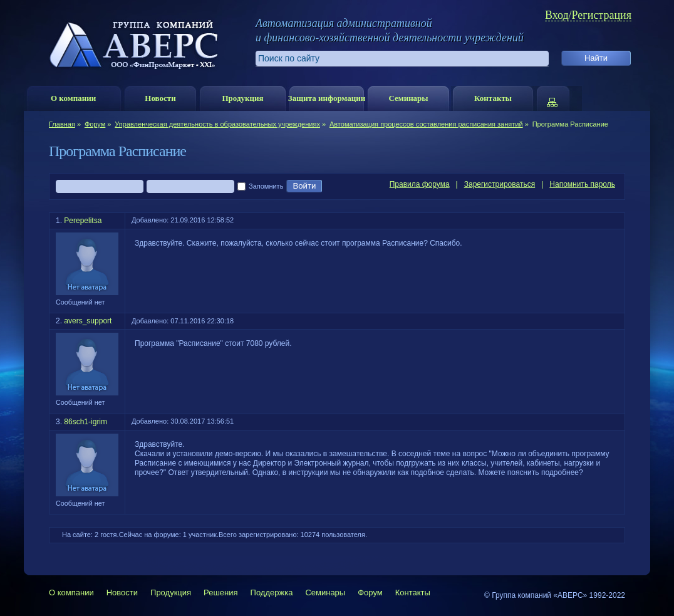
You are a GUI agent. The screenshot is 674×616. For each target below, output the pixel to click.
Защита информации (327, 98)
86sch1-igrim (86, 422)
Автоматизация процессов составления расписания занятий (426, 124)
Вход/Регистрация (588, 15)
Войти (304, 186)
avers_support (88, 321)
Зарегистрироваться (500, 184)
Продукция (242, 98)
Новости (160, 98)
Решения (220, 593)
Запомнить (260, 187)
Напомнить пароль (582, 184)
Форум (95, 124)
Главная (62, 124)
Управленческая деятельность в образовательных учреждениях (217, 124)
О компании (73, 98)
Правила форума (420, 184)
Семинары (408, 98)
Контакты (493, 98)
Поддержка (272, 593)
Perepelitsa (83, 221)
